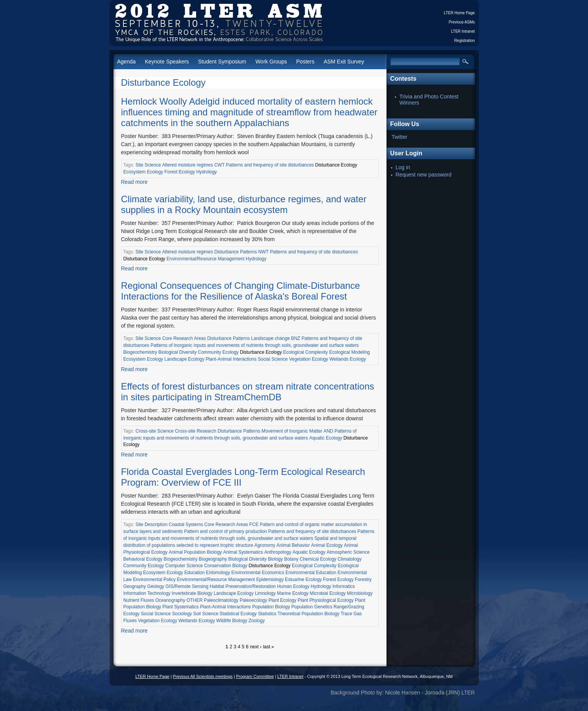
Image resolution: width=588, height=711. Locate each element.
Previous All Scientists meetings (202, 676)
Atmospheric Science (348, 552)
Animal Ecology (327, 545)
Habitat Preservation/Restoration (243, 586)
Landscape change (271, 338)
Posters (305, 62)
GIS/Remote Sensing (187, 586)
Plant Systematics (181, 607)
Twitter (399, 137)
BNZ (296, 338)
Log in (403, 167)
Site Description (151, 525)
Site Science (148, 165)
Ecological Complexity (305, 352)
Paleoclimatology (221, 600)
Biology (276, 559)
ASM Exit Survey (344, 62)
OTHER (195, 600)
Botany (291, 559)
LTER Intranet (463, 31)
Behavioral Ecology (143, 559)
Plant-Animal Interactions (231, 359)
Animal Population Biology (195, 552)
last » (269, 647)
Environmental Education (311, 573)
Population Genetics (311, 607)
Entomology (218, 573)
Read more (134, 182)
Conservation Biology (226, 566)
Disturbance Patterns (236, 252)
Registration (464, 41)
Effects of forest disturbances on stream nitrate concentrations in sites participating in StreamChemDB (248, 392)
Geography (135, 586)
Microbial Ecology (328, 593)
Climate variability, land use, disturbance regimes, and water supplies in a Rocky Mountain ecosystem (244, 204)
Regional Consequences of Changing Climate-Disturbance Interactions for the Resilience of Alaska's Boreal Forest (241, 291)
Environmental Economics (257, 573)
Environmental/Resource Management (206, 259)
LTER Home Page (459, 13)
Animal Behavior (293, 545)
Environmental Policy (154, 579)
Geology (156, 586)
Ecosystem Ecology (143, 172)
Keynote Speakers (167, 62)
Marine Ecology (293, 593)
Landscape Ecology (185, 359)
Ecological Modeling (350, 352)
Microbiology (360, 593)
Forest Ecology (180, 172)
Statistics (267, 614)
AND (328, 431)
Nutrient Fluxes (139, 600)
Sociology (182, 614)
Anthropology (278, 552)
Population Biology (271, 607)
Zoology (257, 621)
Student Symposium (222, 62)
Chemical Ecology (318, 559)
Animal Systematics (243, 552)
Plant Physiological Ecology (326, 600)
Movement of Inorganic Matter (292, 431)
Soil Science (206, 614)
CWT (219, 165)
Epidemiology (270, 579)
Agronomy (265, 545)
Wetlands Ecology (348, 359)
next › (256, 647)
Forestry (363, 579)
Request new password (424, 175)
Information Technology (147, 593)
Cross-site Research (196, 431)
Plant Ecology (282, 600)
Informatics (344, 586)
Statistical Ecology (238, 614)
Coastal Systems (186, 525)
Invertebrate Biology (192, 593)
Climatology (350, 559)
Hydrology (207, 172)
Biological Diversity (178, 352)
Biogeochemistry (140, 352)
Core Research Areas (184, 338)
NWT (264, 252)
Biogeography (213, 559)
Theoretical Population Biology (309, 614)
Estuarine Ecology (303, 579)
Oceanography (170, 600)
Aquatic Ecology (326, 438)
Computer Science (184, 566)
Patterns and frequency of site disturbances (270, 165)
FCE (254, 525)
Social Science (273, 359)
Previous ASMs (462, 22)
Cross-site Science (154, 431)
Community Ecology (218, 352)
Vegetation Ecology (309, 359)
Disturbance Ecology (163, 82)
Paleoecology (253, 600)
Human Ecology (293, 586)
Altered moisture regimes (188, 165)
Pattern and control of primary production (225, 531)
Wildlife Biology (232, 621)
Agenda (127, 62)
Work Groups (271, 62)
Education (194, 573)
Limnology (265, 593)
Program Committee (255, 676)
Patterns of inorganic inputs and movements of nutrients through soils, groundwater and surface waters (254, 345)
